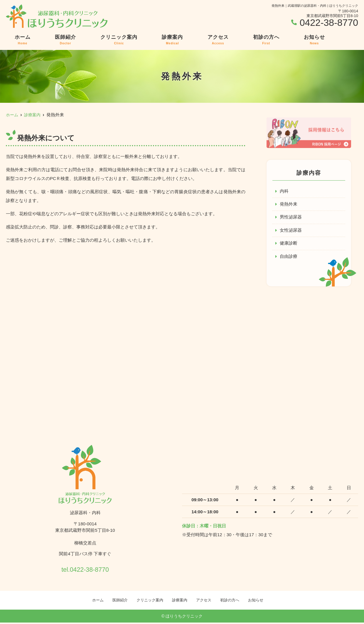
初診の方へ (266, 40)
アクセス (218, 40)
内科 (284, 191)
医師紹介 (65, 40)
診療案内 (172, 40)
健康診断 (289, 244)
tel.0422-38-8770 (85, 569)
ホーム (23, 40)
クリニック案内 (119, 40)
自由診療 (289, 257)
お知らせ (314, 40)
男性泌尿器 (291, 218)
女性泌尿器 (291, 231)
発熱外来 (289, 205)
